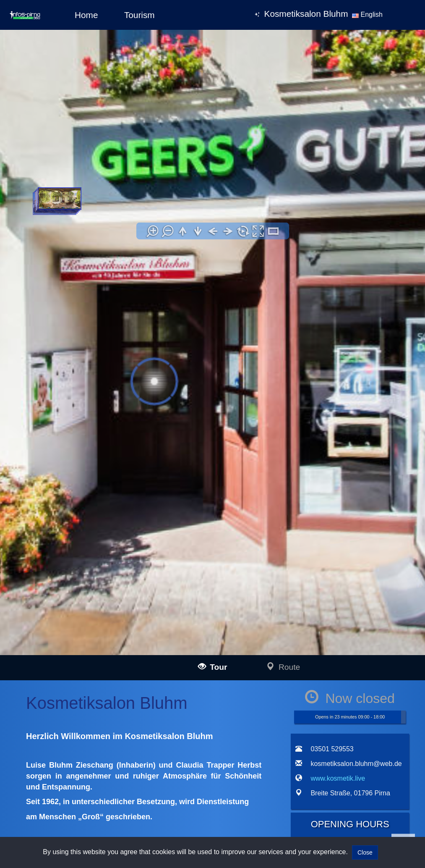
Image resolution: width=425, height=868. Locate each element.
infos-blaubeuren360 (80, 704)
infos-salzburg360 (64, 802)
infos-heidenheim (63, 814)
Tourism (139, 15)
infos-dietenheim (74, 770)
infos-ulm (51, 685)
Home (86, 15)
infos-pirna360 (72, 791)
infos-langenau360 (77, 695)
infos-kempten (72, 742)
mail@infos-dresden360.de (153, 695)
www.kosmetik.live (60, 604)
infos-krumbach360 (78, 751)
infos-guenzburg (74, 733)
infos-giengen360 (76, 823)
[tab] (300, 433)
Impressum (218, 684)
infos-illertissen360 (77, 714)
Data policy (218, 696)
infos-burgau (70, 723)
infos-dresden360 (64, 782)
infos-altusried (72, 761)
